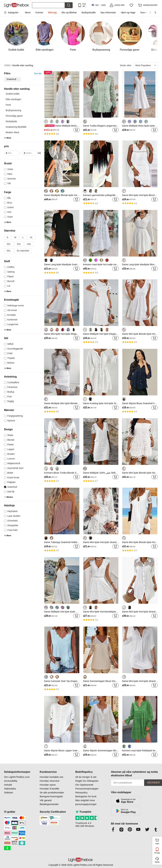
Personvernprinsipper (87, 789)
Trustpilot (83, 812)
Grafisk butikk (13, 94)
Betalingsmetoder (49, 804)
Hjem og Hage (128, 12)
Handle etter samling (23, 65)
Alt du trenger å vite (86, 777)
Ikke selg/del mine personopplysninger (86, 802)
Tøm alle (38, 73)
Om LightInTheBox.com (17, 777)
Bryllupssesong (13, 110)
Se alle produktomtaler (52, 792)
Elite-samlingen (13, 99)
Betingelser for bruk (86, 796)
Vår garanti (46, 800)
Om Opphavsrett (84, 785)
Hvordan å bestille (49, 789)
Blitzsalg (52, 12)
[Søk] (48, 5)
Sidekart (9, 792)
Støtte (157, 862)
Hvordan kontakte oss (51, 777)
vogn (158, 841)
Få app (157, 853)
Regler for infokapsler (87, 781)
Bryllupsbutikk (89, 12)
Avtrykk (8, 785)
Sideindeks (10, 789)
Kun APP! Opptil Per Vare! (85, 5)
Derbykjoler (11, 121)
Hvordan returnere (50, 781)
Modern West (12, 132)
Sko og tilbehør (69, 12)
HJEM (8, 65)
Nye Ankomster (108, 12)
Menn (28, 12)
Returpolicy (81, 792)
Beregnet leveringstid (51, 796)
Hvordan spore (48, 785)
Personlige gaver (14, 116)
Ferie (8, 105)
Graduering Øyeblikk (16, 127)
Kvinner (39, 12)
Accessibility (11, 781)
